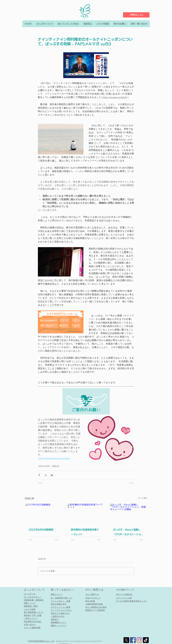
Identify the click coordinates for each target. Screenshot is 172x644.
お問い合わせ (30, 625)
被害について (57, 594)
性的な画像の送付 (59, 604)
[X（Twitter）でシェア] (46, 475)
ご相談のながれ (58, 616)
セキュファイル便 (124, 598)
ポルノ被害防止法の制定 (96, 607)
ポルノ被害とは (94, 590)
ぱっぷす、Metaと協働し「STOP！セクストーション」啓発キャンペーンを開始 (127, 533)
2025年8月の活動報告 (41, 530)
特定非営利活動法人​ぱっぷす (42, 641)
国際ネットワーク (59, 626)
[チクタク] (146, 640)
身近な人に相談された (61, 613)
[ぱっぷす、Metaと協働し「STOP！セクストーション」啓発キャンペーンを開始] (128, 514)
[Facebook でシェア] (39, 475)
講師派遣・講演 (31, 606)
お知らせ (56, 466)
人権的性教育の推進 (94, 604)
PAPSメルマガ (44, 466)
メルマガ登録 (30, 609)
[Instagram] (139, 640)
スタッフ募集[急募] (32, 628)
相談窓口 (55, 619)
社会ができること (93, 598)
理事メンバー (30, 603)
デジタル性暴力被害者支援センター (132, 601)
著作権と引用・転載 (33, 615)
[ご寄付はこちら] (136, 15)
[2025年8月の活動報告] (44, 514)
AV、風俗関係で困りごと (62, 598)
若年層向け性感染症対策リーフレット (85, 532)
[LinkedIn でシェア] (52, 475)
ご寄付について (31, 618)
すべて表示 (143, 498)
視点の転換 (90, 601)
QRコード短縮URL (124, 594)
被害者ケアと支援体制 (95, 610)
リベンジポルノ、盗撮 (61, 601)
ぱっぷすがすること (33, 597)
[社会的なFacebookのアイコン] (133, 640)
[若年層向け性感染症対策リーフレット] (86, 514)
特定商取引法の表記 (33, 622)
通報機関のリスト (59, 622)
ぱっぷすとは (30, 594)
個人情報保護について (34, 612)
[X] (126, 640)
